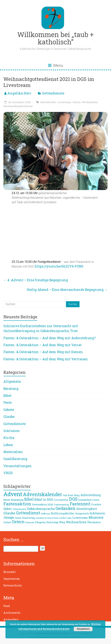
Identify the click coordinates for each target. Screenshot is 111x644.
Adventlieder (48, 102)
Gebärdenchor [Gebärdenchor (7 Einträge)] (19, 509)
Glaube (9, 417)
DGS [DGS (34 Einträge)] (73, 499)
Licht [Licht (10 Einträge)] (63, 518)
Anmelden (11, 619)
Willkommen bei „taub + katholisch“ (55, 38)
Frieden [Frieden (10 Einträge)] (96, 504)
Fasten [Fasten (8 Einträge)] (96, 500)
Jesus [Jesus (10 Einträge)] (18, 518)
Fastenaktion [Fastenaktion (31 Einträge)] (17, 504)
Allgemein (12, 381)
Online (77, 102)
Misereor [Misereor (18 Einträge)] (96, 517)
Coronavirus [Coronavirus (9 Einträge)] (61, 500)
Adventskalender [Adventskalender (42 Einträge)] (43, 494)
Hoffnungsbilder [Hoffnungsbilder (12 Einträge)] (63, 513)
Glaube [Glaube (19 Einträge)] (9, 513)
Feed (7, 606)
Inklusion (12, 431)
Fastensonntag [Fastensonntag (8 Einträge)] (61, 504)
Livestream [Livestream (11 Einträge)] (80, 518)
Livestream (64, 102)
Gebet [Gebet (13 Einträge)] (8, 509)
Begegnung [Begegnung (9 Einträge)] (17, 500)
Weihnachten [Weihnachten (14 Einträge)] (76, 522)
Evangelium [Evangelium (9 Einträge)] (85, 500)
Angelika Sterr (19, 93)
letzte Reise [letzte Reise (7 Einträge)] (53, 518)
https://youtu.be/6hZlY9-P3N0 (59, 266)
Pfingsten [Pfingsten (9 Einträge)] (40, 522)
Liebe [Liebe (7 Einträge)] (69, 518)
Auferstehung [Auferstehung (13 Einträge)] (91, 495)
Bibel (7, 396)
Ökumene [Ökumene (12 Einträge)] (94, 522)
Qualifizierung (15, 459)
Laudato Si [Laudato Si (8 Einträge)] (41, 518)
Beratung (11, 389)
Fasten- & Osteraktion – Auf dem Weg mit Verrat (42, 345)
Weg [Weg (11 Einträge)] (62, 522)
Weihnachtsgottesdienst (18, 106)
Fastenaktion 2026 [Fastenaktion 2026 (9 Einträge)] (42, 504)
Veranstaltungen (18, 466)
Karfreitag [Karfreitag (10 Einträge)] (29, 518)
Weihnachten (90, 102)
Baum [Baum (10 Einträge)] (7, 500)
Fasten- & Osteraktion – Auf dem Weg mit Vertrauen (46, 359)
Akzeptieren (83, 629)
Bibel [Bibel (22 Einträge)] (29, 499)
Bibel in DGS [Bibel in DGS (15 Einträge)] (44, 500)
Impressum (12, 579)
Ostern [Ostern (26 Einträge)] (18, 522)
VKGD (8, 473)
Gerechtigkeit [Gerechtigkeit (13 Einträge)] (87, 509)
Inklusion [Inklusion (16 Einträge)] (97, 513)
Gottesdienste (53, 93)
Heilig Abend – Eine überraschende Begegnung (67, 290)
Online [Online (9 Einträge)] (7, 522)
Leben (8, 445)
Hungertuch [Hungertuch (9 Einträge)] (82, 513)
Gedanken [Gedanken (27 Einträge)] (66, 508)
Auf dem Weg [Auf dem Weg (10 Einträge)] (71, 495)
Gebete (9, 410)
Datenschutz (13, 585)
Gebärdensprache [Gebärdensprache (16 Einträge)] (41, 509)
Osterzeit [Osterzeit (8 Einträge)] (30, 522)
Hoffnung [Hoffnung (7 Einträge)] (45, 514)
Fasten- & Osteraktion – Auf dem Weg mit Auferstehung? (50, 338)
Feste (8, 403)
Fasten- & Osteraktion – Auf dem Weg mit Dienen (43, 352)
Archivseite (12, 613)
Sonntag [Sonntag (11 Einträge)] (52, 522)
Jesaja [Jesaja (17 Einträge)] (9, 517)
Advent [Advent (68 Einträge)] (13, 494)
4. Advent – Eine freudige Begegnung (36, 280)
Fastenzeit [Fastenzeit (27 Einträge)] (80, 504)
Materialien (13, 452)
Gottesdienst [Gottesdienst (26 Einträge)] (28, 513)
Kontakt (10, 572)
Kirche (9, 438)
